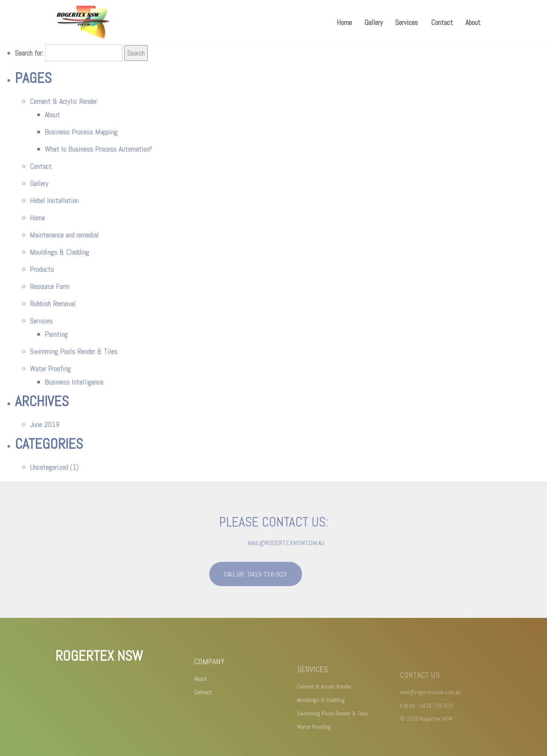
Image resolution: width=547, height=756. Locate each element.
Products (42, 269)
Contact (442, 22)
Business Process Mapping (81, 132)
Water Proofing (50, 368)
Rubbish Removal (53, 304)
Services (407, 22)
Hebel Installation (54, 200)
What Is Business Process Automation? (99, 149)
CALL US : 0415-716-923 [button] (246, 574)
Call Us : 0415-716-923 (426, 713)
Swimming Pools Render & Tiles (74, 351)
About (473, 22)
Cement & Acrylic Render (63, 101)
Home (344, 22)
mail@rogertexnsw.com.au (296, 543)
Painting (56, 334)
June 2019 (45, 424)
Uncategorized (49, 467)
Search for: (29, 53)
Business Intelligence (74, 382)
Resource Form (50, 286)
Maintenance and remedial (64, 235)
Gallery (373, 22)
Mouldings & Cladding (60, 252)
